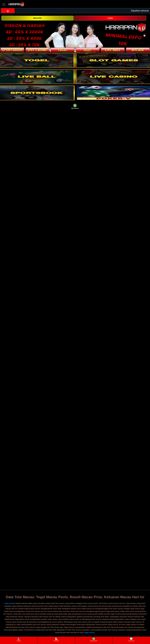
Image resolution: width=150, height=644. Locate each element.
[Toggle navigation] (4, 4)
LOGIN (110, 18)
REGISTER (37, 18)
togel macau (89, 633)
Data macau (10, 603)
